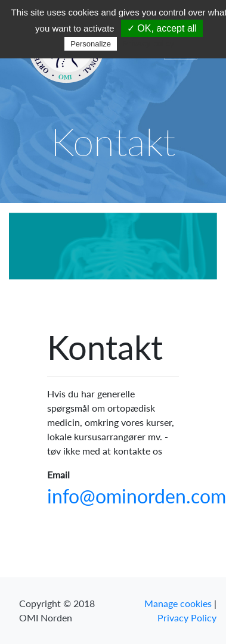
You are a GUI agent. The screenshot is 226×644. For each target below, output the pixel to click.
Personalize (91, 44)
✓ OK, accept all (162, 28)
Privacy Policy (187, 617)
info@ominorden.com (137, 496)
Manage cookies (178, 603)
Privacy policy (148, 43)
